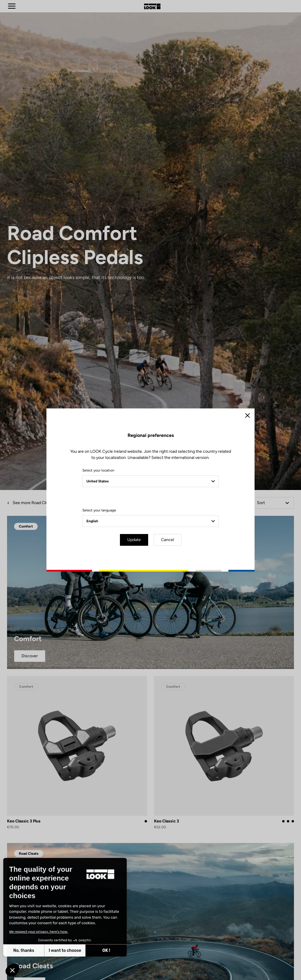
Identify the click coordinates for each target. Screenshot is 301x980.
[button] (12, 970)
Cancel (168, 540)
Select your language (99, 510)
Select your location (98, 470)
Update (134, 540)
